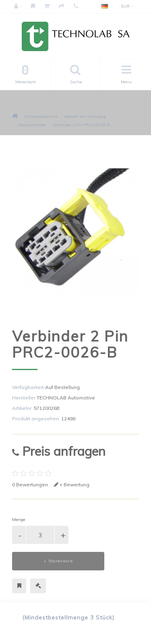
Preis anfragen (59, 451)
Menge (19, 520)
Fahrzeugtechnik (41, 116)
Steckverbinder (32, 125)
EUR (127, 6)
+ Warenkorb (58, 561)
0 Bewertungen (30, 485)
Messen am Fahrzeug (85, 116)
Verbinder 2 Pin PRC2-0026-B (82, 125)
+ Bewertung (72, 485)
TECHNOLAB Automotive (66, 398)
